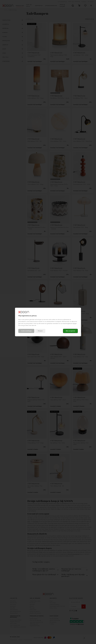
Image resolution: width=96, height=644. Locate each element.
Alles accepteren (70, 331)
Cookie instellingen (26, 331)
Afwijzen (40, 331)
